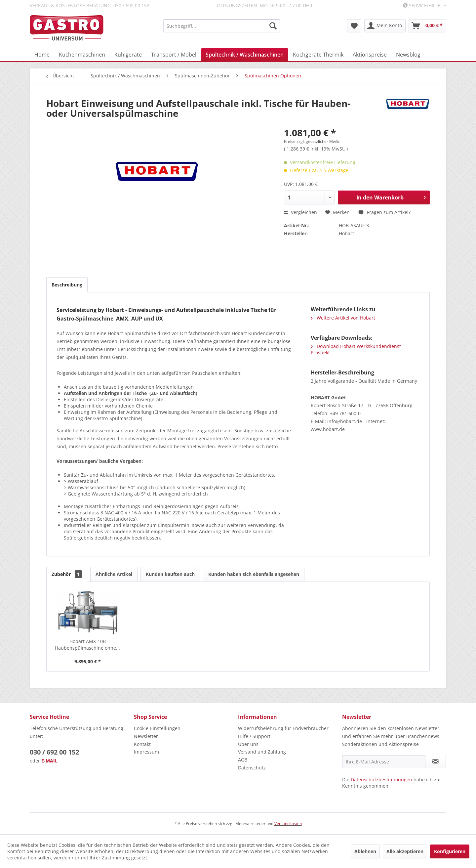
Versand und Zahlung (262, 752)
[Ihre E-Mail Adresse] (384, 761)
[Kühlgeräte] (128, 55)
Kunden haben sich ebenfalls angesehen (254, 574)
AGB (243, 760)
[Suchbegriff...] (222, 26)
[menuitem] (222, 26)
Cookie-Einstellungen (157, 728)
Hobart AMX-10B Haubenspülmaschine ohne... (87, 645)
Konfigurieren (450, 851)
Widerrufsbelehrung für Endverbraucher (283, 728)
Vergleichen (300, 212)
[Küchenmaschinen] (82, 55)
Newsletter (146, 736)
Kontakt (142, 744)
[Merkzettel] (354, 26)
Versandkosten (288, 824)
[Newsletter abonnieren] (436, 761)
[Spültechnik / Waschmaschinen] (245, 55)
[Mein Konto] (385, 26)
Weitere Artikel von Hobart (343, 318)
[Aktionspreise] (370, 55)
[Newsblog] (408, 55)
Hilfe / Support (254, 736)
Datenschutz (252, 768)
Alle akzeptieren (405, 851)
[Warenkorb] (427, 26)
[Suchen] (273, 26)
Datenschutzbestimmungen (381, 780)
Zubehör (67, 574)
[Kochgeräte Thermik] (318, 55)
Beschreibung (67, 285)
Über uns (248, 744)
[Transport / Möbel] (174, 55)
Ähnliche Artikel (114, 574)
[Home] (42, 55)
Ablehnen (365, 851)
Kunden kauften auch (170, 574)
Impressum (146, 752)
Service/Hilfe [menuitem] (422, 5)
